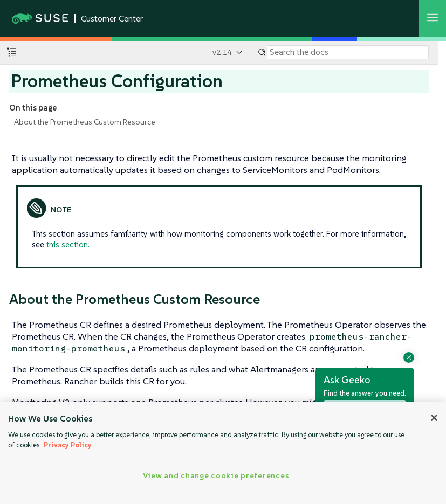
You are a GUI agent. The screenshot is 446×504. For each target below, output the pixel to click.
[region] (223, 453)
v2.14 (222, 52)
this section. (68, 244)
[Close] (434, 418)
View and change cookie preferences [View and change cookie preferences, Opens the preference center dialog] (216, 475)
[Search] (348, 52)
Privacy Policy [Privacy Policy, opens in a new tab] (68, 445)
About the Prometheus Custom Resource (85, 122)
